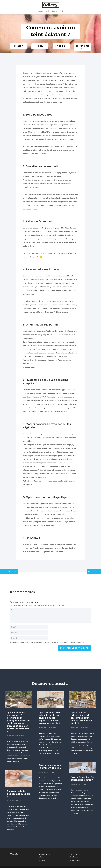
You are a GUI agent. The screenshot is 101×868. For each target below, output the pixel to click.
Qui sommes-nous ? (73, 860)
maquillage (53, 497)
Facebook (42, 860)
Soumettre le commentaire (74, 648)
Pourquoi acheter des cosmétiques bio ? (18, 794)
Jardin (47, 11)
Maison (40, 11)
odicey (40, 46)
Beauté (55, 11)
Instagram (42, 857)
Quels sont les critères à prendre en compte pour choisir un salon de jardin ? (81, 718)
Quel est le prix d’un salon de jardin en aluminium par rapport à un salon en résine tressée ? (50, 718)
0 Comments (19, 46)
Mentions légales (72, 857)
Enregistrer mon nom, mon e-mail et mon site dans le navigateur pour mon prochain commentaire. (48, 643)
